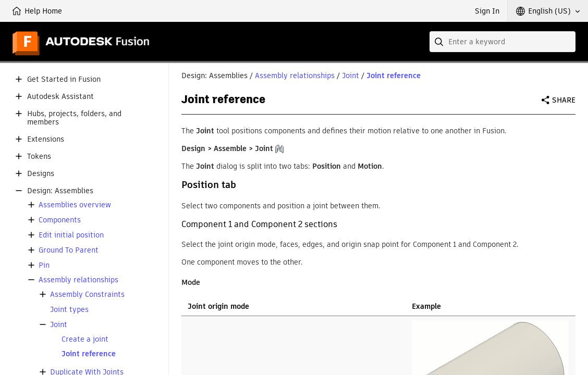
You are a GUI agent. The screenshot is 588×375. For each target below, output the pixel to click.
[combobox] (503, 42)
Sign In (487, 11)
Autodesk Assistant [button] (60, 97)
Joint (59, 325)
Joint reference (89, 354)
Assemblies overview (75, 205)
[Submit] (440, 42)
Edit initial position (71, 235)
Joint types (69, 310)
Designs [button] (41, 174)
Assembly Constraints (87, 295)
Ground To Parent (69, 250)
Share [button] (564, 100)
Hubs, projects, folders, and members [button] (74, 118)
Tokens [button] (39, 157)
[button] (548, 11)
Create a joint (85, 339)
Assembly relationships (78, 280)
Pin (44, 265)
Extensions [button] (46, 139)
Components (60, 220)
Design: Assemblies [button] (60, 191)
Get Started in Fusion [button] (64, 79)
